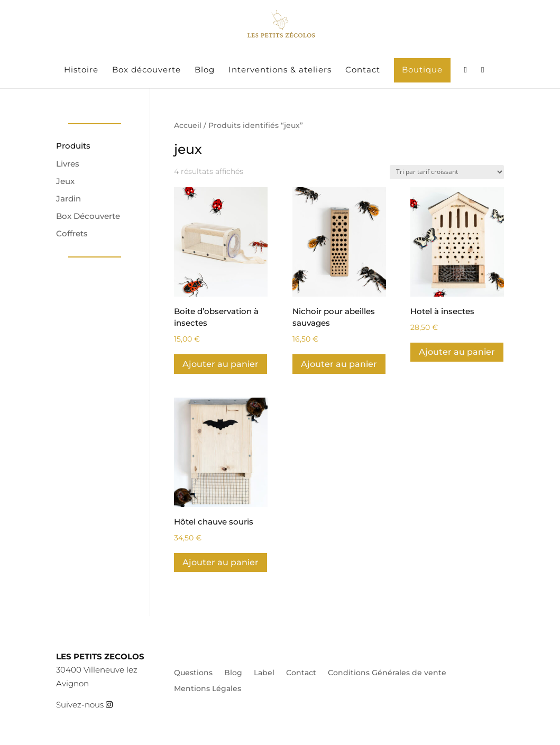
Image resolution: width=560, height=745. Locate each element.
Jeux (65, 181)
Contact (363, 70)
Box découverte (146, 70)
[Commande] (447, 172)
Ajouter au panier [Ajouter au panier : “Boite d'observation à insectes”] (221, 364)
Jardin (68, 199)
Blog (205, 70)
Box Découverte (88, 216)
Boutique (422, 70)
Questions (193, 673)
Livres (68, 164)
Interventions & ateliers (280, 70)
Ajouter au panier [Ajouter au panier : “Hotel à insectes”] (457, 352)
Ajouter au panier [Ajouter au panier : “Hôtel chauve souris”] (221, 562)
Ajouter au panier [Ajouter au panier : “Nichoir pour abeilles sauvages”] (339, 364)
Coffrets (72, 233)
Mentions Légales (208, 689)
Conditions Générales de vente (387, 673)
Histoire (81, 70)
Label (264, 673)
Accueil (188, 125)
